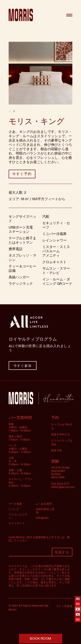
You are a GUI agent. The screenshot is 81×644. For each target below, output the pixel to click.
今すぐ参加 (23, 366)
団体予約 (56, 451)
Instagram (42, 518)
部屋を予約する (60, 435)
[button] (14, 111)
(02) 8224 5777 (60, 484)
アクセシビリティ (18, 516)
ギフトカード (17, 523)
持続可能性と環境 (45, 511)
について (14, 509)
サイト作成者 (64, 606)
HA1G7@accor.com (63, 487)
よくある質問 (44, 504)
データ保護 (15, 504)
